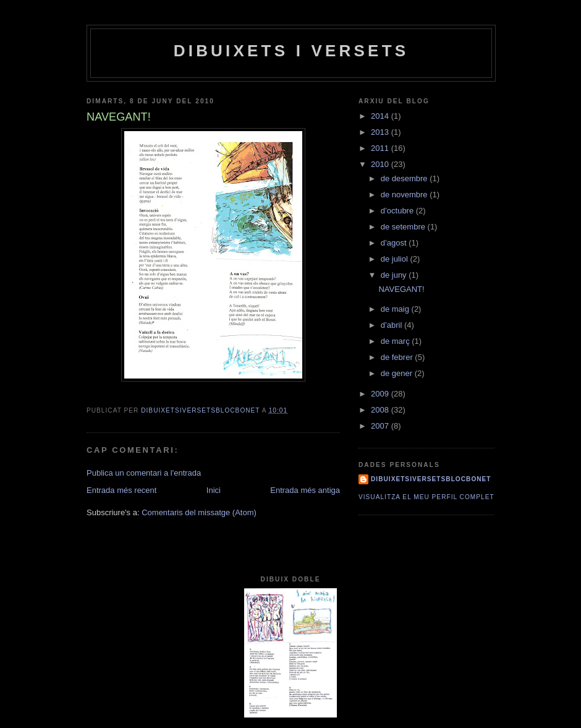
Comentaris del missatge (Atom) (199, 512)
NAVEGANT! (401, 289)
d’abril (392, 325)
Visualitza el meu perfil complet (426, 497)
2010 (381, 164)
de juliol (396, 259)
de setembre (404, 227)
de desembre (405, 178)
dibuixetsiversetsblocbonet (431, 479)
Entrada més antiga (305, 490)
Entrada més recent (121, 490)
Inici (214, 490)
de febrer (398, 357)
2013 (381, 132)
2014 (381, 116)
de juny (395, 275)
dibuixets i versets (291, 51)
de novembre (405, 195)
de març (397, 341)
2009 (381, 394)
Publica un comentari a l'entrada (144, 473)
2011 (381, 148)
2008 (381, 410)
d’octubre (398, 211)
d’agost (395, 243)
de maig (396, 309)
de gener (398, 373)
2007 (381, 426)
